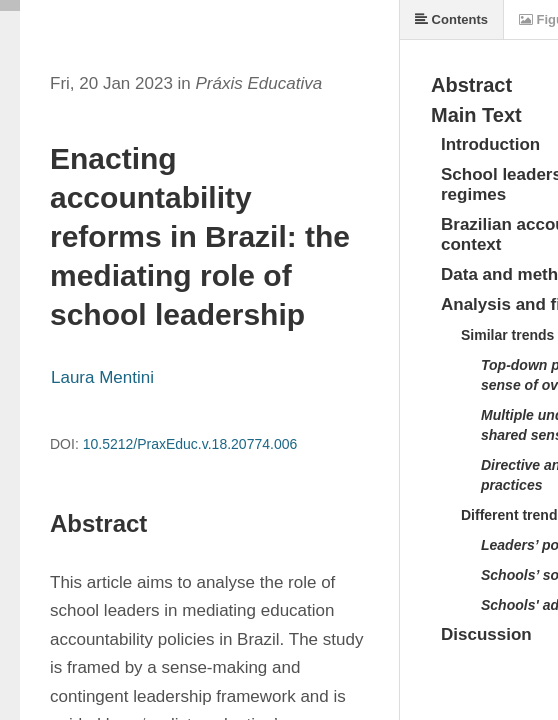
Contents (451, 19)
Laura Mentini (102, 377)
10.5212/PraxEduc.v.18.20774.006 (190, 444)
